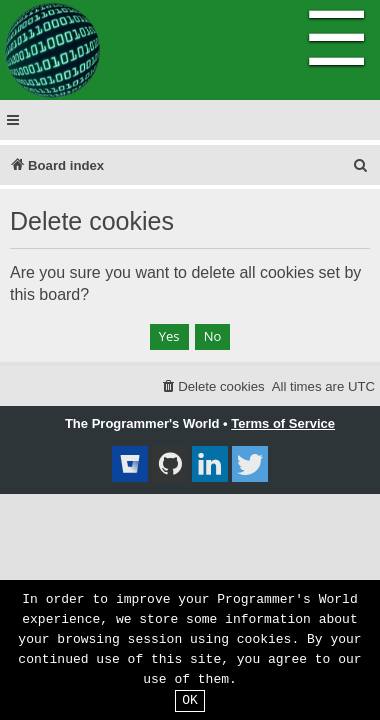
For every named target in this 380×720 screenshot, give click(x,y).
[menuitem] (361, 165)
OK (190, 701)
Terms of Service (283, 423)
